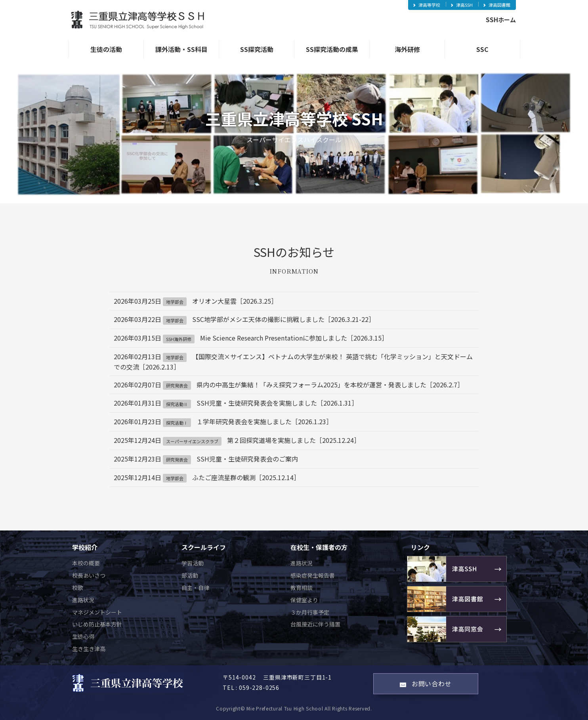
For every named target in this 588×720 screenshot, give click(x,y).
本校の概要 (86, 563)
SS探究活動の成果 (332, 49)
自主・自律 (195, 588)
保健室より (304, 600)
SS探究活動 (257, 49)
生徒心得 (83, 636)
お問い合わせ (426, 684)
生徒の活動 (106, 49)
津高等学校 (426, 5)
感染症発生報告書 (313, 575)
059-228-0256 (259, 687)
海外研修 (407, 49)
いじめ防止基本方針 (97, 624)
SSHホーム (501, 20)
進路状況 (83, 600)
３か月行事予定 (310, 612)
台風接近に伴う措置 (315, 624)
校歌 (78, 588)
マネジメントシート (97, 612)
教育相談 (302, 588)
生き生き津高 (89, 649)
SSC (482, 49)
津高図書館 (496, 5)
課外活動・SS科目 (181, 49)
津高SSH (461, 5)
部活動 (190, 575)
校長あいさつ (89, 575)
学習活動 (193, 563)
